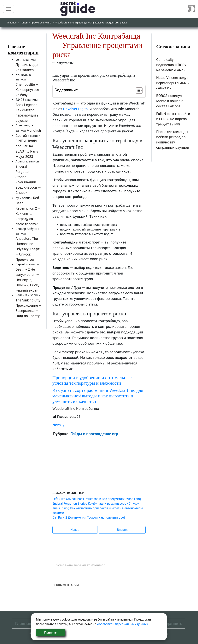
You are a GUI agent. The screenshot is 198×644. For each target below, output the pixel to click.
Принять (50, 632)
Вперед (122, 530)
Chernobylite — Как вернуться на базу (27, 90)
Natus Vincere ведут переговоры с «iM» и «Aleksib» (173, 83)
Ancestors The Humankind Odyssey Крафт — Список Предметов (27, 249)
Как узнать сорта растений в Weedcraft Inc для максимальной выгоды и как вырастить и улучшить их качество (98, 396)
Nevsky (58, 425)
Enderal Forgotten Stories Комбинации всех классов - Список (96, 504)
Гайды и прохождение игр (36, 23)
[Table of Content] (139, 91)
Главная (12, 23)
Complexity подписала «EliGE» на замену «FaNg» (171, 65)
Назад (75, 530)
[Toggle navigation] (9, 9)
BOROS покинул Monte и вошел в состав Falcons (170, 101)
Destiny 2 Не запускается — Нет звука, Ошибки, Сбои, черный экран (27, 280)
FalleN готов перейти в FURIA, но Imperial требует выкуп (173, 119)
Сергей (21, 136)
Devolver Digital (76, 109)
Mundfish (34, 130)
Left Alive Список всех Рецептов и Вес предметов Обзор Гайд (97, 499)
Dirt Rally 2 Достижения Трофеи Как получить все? (89, 518)
